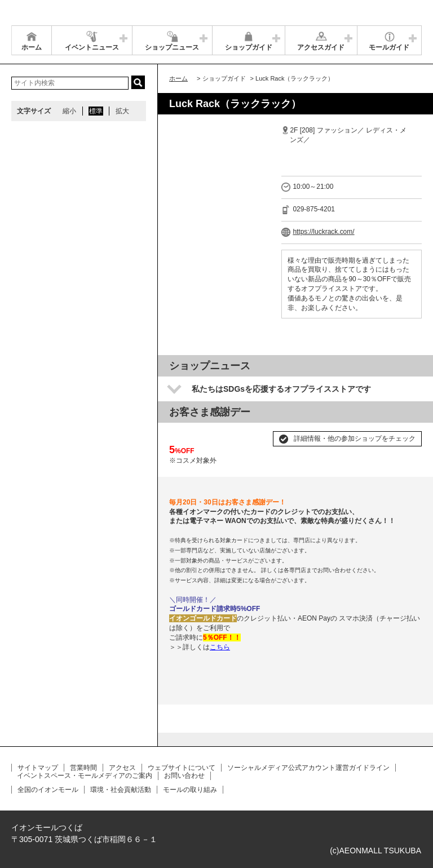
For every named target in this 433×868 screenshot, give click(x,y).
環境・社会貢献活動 (121, 790)
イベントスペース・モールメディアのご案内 (85, 776)
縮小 (69, 111)
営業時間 (83, 768)
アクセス (122, 768)
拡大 (122, 111)
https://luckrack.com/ (323, 232)
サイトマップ (38, 768)
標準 (96, 111)
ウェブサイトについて (182, 768)
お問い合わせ (184, 776)
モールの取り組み (190, 790)
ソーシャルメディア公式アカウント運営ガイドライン (308, 768)
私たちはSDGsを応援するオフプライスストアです (281, 389)
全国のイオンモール (48, 790)
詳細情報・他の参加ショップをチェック (355, 439)
